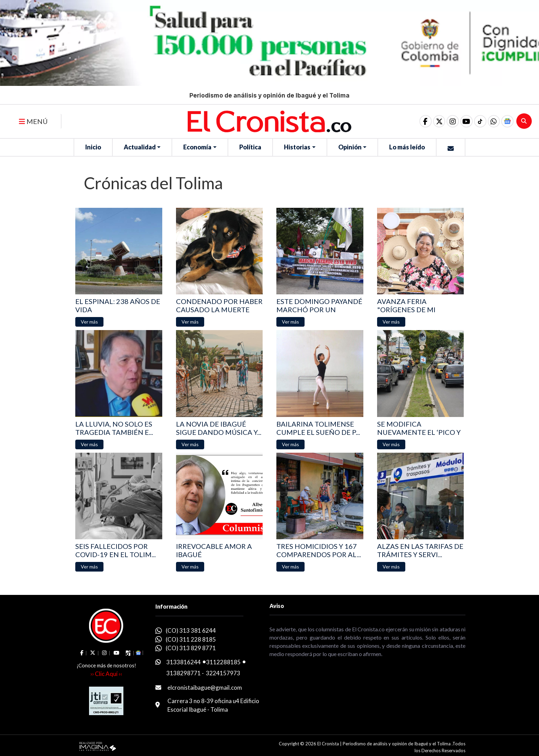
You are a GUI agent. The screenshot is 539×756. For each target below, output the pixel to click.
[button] (493, 121)
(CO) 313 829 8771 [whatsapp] (191, 648)
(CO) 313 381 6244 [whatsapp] (191, 630)
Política (250, 147)
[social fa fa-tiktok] (478, 121)
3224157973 (223, 673)
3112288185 (223, 662)
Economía (197, 147)
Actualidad (140, 147)
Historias (297, 147)
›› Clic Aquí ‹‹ (106, 674)
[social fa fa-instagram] (449, 121)
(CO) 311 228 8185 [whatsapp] (191, 639)
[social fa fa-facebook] (420, 121)
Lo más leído (407, 147)
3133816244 (184, 662)
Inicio (93, 147)
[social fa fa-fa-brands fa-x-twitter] (435, 121)
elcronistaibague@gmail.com (205, 687)
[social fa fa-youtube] (464, 121)
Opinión (350, 147)
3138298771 (184, 673)
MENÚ (33, 121)
